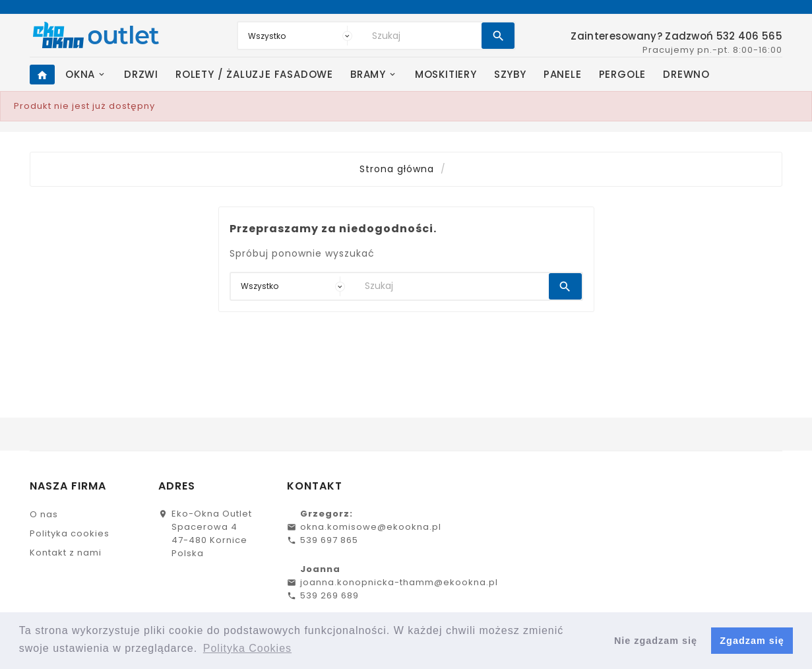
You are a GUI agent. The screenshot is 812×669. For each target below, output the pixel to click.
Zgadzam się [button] (752, 641)
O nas (44, 514)
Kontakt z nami (66, 553)
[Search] (423, 36)
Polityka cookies (70, 533)
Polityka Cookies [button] (247, 648)
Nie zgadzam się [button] (656, 641)
